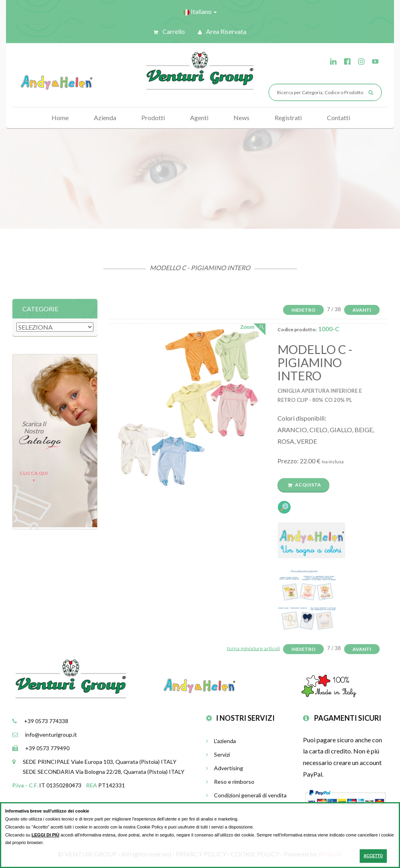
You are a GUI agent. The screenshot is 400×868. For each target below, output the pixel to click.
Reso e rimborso (230, 782)
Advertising (225, 768)
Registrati (288, 118)
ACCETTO (373, 856)
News (242, 118)
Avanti (362, 310)
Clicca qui (34, 476)
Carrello (169, 31)
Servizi (218, 754)
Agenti (199, 118)
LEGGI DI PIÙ (46, 835)
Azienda (105, 118)
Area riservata (222, 31)
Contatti (339, 118)
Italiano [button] (200, 12)
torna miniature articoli (253, 648)
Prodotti (153, 118)
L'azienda (221, 741)
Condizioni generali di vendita (246, 795)
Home (60, 118)
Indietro (303, 310)
